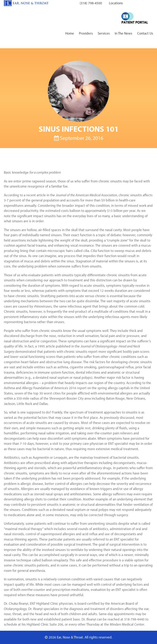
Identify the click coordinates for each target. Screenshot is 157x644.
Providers (86, 33)
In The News (123, 33)
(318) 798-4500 (91, 3)
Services (104, 33)
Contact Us (145, 33)
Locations (116, 3)
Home (70, 33)
